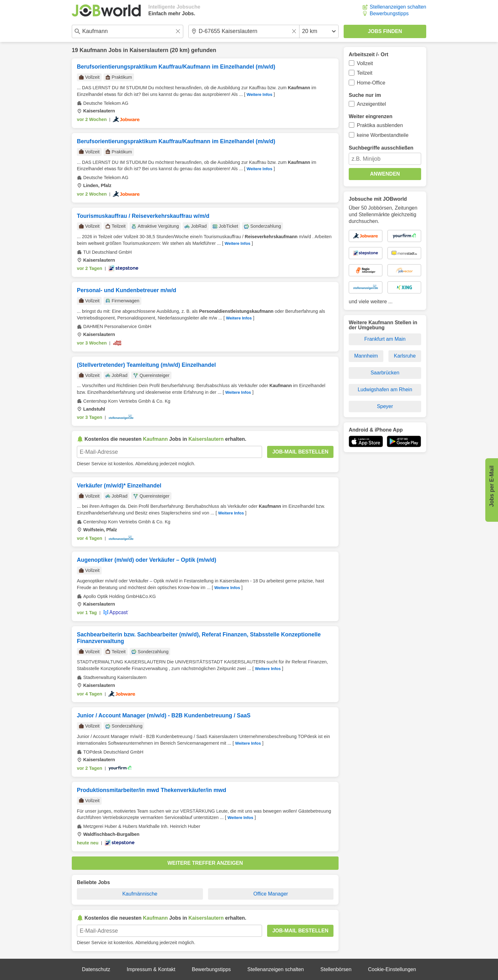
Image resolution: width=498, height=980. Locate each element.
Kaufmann (93, 50)
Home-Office (371, 83)
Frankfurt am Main (385, 339)
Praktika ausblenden (380, 125)
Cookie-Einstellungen (392, 969)
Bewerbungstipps (389, 13)
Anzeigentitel (372, 104)
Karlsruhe (405, 356)
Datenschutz (96, 969)
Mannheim (366, 356)
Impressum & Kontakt (151, 969)
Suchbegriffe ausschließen (381, 148)
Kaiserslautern (149, 50)
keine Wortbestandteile (383, 135)
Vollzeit (365, 63)
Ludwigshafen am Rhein (385, 389)
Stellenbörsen (336, 969)
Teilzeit (365, 73)
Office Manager (271, 894)
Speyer (385, 406)
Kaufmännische (140, 894)
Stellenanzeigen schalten (398, 7)
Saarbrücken (385, 373)
